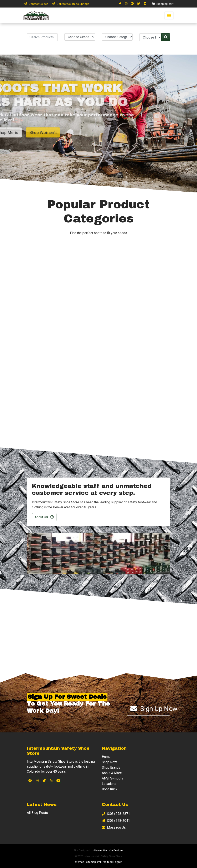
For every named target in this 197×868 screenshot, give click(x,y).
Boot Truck (110, 789)
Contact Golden (36, 4)
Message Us (114, 827)
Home (106, 757)
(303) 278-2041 (116, 821)
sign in (118, 862)
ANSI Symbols (112, 778)
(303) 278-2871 (116, 814)
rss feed (108, 862)
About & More (112, 773)
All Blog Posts (37, 813)
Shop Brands (111, 768)
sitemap (79, 862)
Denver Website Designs (109, 850)
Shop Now (109, 762)
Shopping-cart (162, 4)
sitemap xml (94, 862)
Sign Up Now (150, 709)
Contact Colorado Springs (70, 4)
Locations (109, 784)
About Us (44, 517)
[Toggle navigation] (169, 16)
